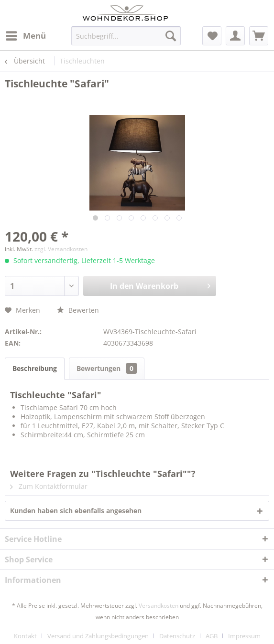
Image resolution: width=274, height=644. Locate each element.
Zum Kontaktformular (49, 486)
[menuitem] (25, 36)
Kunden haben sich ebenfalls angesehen (76, 511)
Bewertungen (107, 368)
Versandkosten (159, 606)
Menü (26, 35)
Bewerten (78, 310)
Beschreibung (35, 368)
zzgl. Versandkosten (61, 249)
